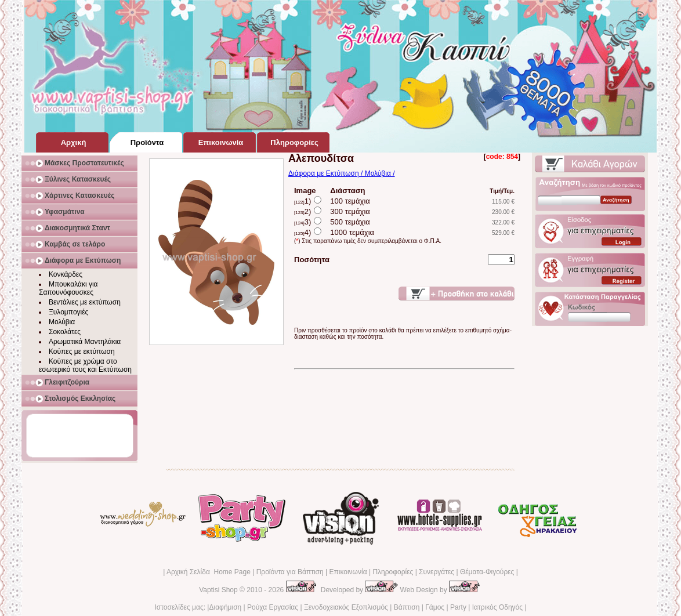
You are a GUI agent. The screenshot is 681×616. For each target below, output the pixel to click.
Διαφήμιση (225, 607)
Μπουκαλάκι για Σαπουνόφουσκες (68, 288)
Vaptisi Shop (218, 590)
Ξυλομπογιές (68, 312)
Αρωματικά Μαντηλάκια (85, 342)
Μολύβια (62, 322)
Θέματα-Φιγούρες (487, 572)
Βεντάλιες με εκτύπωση (85, 302)
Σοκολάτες (65, 332)
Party (458, 607)
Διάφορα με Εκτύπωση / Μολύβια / (342, 173)
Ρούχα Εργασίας (273, 607)
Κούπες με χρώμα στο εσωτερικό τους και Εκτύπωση (85, 365)
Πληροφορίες (393, 572)
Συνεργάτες (437, 572)
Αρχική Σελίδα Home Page (209, 572)
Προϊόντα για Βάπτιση (290, 572)
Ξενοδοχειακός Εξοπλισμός (346, 607)
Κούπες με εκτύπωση (82, 352)
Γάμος (435, 607)
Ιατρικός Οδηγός (497, 607)
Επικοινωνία (348, 572)
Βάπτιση (407, 607)
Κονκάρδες (66, 274)
